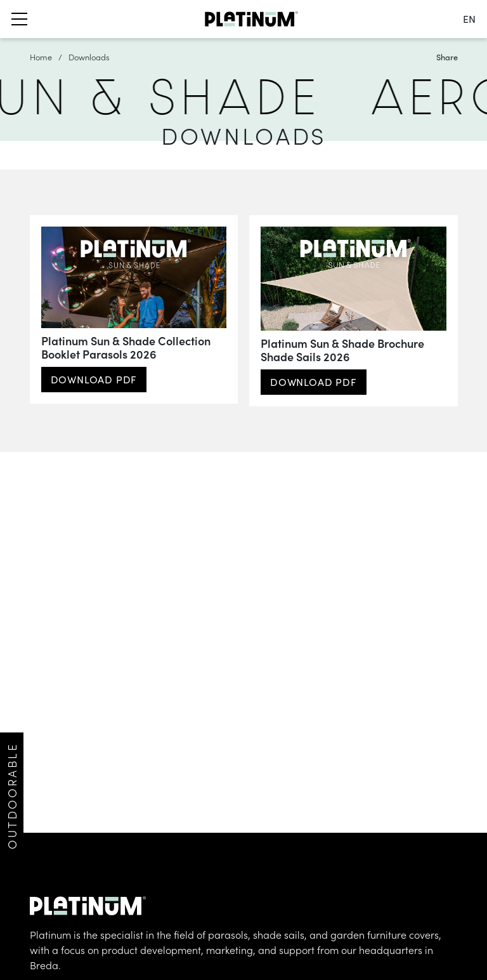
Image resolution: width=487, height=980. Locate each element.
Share (447, 57)
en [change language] (469, 19)
